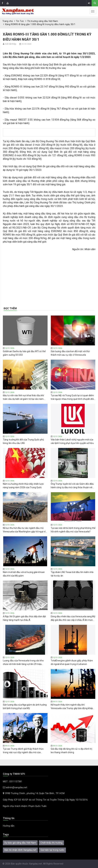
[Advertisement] (49, 277)
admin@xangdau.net (15, 787)
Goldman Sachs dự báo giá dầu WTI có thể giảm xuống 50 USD (24, 353)
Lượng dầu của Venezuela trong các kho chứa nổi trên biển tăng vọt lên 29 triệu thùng (23, 663)
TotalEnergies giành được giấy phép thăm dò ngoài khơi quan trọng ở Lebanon (72, 662)
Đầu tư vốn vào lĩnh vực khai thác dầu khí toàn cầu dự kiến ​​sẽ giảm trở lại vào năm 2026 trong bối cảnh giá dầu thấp (23, 397)
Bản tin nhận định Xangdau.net (20, 850)
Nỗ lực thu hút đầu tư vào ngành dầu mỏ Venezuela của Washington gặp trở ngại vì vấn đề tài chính (24, 530)
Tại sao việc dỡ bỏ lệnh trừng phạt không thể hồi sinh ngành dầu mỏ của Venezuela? (73, 530)
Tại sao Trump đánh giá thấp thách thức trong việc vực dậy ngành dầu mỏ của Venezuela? (23, 751)
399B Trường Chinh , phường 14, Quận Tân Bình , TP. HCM (34, 793)
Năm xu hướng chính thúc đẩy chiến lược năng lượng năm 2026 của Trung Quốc (23, 486)
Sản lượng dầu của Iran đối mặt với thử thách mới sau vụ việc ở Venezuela (70, 353)
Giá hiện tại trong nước (52, 850)
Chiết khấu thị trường (51, 843)
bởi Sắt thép (11, 44)
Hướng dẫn (9, 826)
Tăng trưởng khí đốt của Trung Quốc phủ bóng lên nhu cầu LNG (23, 441)
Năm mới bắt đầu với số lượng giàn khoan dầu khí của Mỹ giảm (24, 574)
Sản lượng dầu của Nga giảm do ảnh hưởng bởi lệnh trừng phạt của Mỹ (25, 706)
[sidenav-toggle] (93, 11)
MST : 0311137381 (13, 781)
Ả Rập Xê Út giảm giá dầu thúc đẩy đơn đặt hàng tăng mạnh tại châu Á (24, 618)
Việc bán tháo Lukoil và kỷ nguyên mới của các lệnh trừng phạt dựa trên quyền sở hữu (72, 441)
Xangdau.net (36, 864)
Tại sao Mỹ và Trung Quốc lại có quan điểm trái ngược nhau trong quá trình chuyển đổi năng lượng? (72, 397)
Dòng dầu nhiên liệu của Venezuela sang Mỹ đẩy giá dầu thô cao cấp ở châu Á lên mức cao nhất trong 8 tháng (73, 618)
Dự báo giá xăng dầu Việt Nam (20, 843)
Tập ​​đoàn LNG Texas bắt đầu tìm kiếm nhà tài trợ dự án (72, 574)
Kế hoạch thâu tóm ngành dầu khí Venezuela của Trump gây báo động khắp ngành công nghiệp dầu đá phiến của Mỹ (72, 707)
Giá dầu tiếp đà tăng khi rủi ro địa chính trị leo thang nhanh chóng (72, 751)
